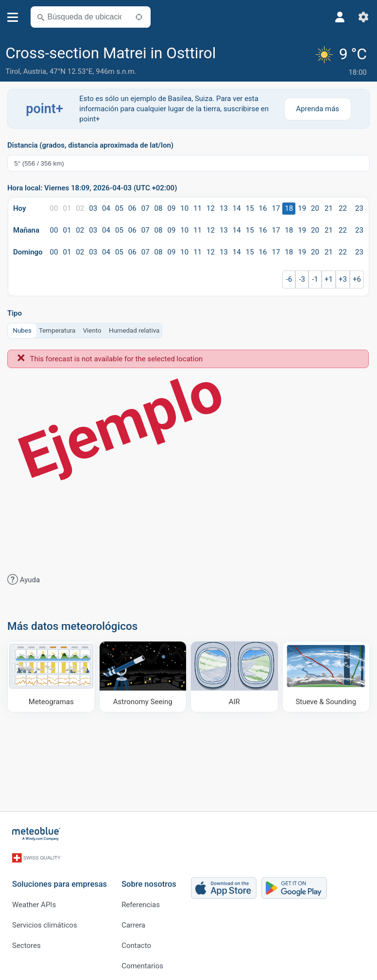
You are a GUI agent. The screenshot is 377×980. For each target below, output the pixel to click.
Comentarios (142, 961)
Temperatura (57, 329)
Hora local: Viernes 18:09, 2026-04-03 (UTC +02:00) (92, 188)
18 (289, 208)
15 (250, 208)
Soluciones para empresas (60, 879)
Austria (35, 71)
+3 (343, 279)
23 (359, 208)
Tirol (13, 71)
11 (197, 208)
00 (54, 208)
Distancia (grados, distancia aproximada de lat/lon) (90, 145)
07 (146, 208)
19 (302, 208)
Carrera (133, 920)
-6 (289, 279)
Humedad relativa (134, 329)
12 (211, 208)
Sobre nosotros (149, 879)
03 (93, 208)
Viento (92, 329)
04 (106, 208)
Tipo (15, 313)
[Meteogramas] (51, 676)
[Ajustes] (363, 17)
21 (329, 208)
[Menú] (13, 17)
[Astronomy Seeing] (143, 676)
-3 (302, 279)
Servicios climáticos (45, 920)
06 (132, 208)
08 (159, 208)
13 (224, 208)
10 (184, 208)
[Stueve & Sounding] (326, 676)
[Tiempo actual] (342, 61)
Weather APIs (34, 899)
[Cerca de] (139, 17)
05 (119, 208)
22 (343, 208)
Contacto (136, 940)
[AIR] (234, 676)
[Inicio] (36, 833)
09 (171, 208)
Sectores (26, 940)
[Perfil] (340, 17)
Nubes (22, 329)
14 (237, 208)
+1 (329, 279)
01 (67, 208)
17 (276, 208)
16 (263, 208)
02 (80, 208)
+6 (357, 279)
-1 (315, 279)
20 (315, 208)
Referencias (141, 899)
